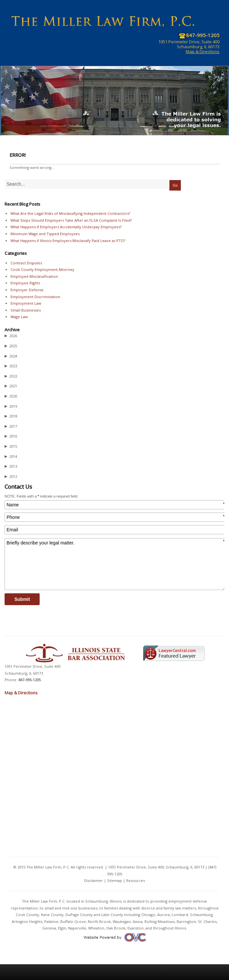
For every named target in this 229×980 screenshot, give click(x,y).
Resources (135, 880)
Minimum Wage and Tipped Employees (45, 234)
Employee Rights (25, 283)
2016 (11, 436)
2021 (11, 386)
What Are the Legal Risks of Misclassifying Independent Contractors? (70, 213)
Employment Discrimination (35, 297)
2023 (11, 366)
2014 (11, 457)
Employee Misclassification (34, 276)
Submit (22, 599)
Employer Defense (27, 290)
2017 (11, 426)
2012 (11, 477)
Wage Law (19, 317)
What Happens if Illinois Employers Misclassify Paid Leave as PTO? (68, 241)
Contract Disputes (26, 263)
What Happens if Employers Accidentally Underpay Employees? (66, 227)
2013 (11, 466)
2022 (11, 376)
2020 (11, 396)
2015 (11, 446)
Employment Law (26, 303)
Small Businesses (26, 310)
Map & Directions (203, 51)
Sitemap (114, 880)
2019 (11, 406)
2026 (11, 336)
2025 (11, 346)
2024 (11, 356)
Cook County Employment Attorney (42, 269)
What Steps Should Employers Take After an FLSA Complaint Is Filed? (71, 220)
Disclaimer (94, 880)
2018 (11, 416)
